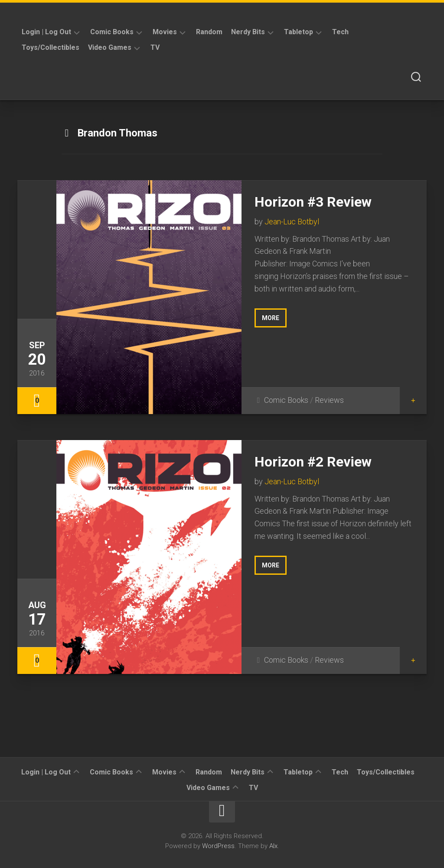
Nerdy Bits (248, 32)
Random (209, 32)
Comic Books (112, 32)
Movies (165, 32)
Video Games (110, 47)
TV (155, 47)
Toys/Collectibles (51, 47)
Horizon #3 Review (313, 202)
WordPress (218, 846)
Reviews (329, 400)
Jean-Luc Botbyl (292, 222)
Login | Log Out (46, 32)
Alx (273, 846)
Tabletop (299, 32)
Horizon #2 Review (313, 462)
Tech (340, 32)
